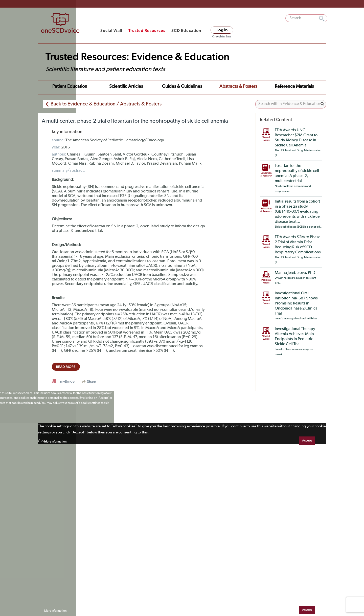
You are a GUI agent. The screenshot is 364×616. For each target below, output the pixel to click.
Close (43, 441)
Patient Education (70, 86)
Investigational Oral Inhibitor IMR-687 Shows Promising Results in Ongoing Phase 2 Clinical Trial (297, 303)
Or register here (222, 36)
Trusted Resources (147, 30)
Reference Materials (294, 86)
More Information (55, 442)
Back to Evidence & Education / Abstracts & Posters (106, 104)
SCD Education (186, 30)
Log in (222, 30)
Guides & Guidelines (182, 86)
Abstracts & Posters (238, 86)
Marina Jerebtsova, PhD (295, 273)
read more (66, 367)
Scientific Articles (126, 86)
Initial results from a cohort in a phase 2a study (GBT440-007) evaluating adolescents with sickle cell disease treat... (298, 212)
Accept (307, 441)
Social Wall (111, 30)
